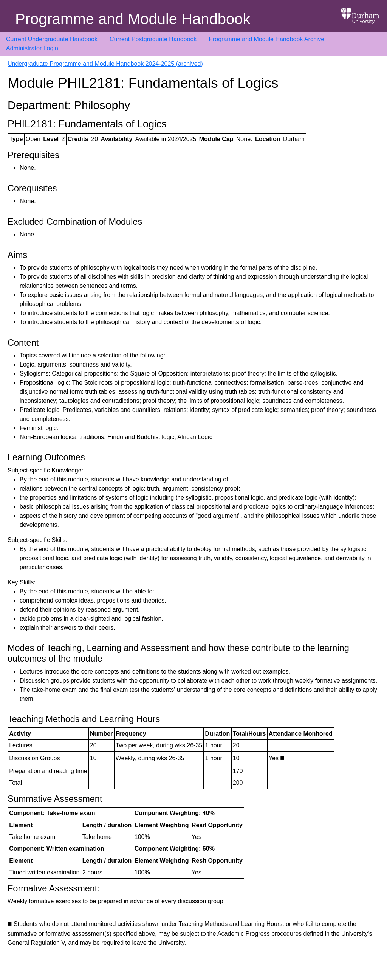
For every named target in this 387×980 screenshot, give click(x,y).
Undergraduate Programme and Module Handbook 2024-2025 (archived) (105, 64)
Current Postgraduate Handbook (153, 39)
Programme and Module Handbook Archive (266, 39)
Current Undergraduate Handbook (52, 39)
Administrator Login (32, 48)
